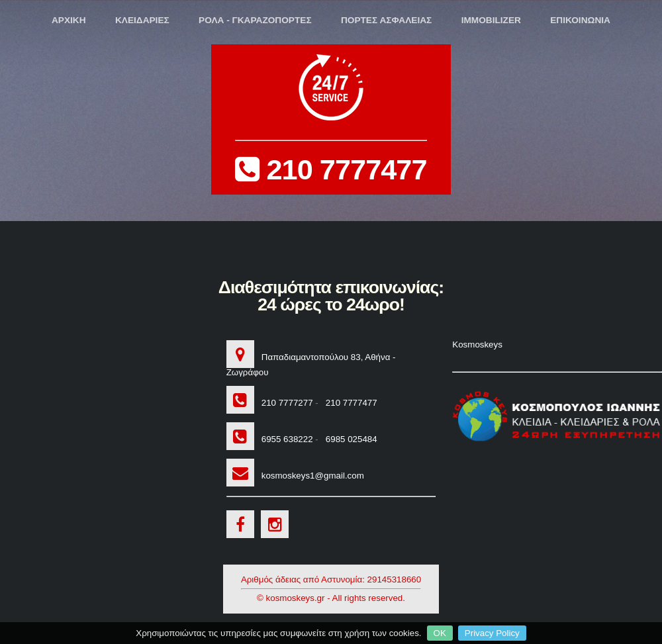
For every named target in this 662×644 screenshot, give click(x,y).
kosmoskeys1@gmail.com (310, 476)
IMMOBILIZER (491, 20)
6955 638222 (284, 439)
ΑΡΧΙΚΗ (69, 20)
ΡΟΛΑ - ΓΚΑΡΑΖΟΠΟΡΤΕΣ (255, 20)
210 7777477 (331, 120)
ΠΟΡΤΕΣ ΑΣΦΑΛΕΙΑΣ (386, 20)
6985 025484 (349, 439)
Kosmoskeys (477, 345)
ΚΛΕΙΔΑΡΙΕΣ (142, 20)
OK (440, 633)
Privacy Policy (492, 633)
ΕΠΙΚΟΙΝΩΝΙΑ (580, 20)
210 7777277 (284, 403)
